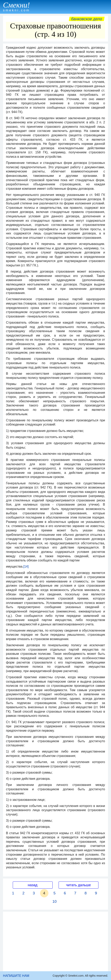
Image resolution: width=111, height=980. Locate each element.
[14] (26, 566)
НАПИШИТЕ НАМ (16, 976)
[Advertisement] (55, 941)
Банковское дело (87, 19)
